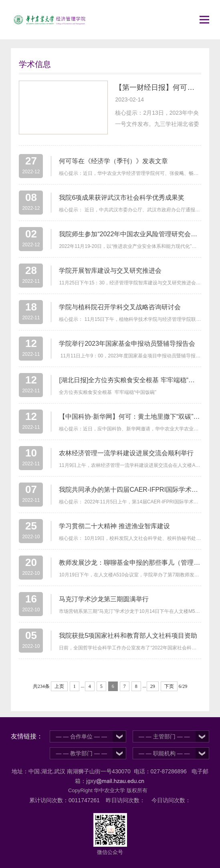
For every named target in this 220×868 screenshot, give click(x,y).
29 (153, 686)
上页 (59, 686)
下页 (169, 686)
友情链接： (27, 736)
